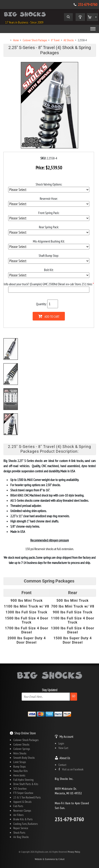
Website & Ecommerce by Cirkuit (50, 859)
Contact (62, 765)
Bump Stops (20, 766)
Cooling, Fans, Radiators (26, 824)
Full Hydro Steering (23, 780)
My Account (66, 736)
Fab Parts (18, 806)
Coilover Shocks (21, 744)
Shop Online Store (25, 733)
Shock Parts (19, 833)
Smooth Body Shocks (24, 758)
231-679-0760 (88, 5)
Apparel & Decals (22, 802)
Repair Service (21, 828)
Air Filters (18, 815)
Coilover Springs (22, 749)
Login (61, 743)
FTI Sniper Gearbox (23, 793)
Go (74, 696)
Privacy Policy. (74, 852)
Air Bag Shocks (21, 837)
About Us (65, 758)
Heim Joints (19, 775)
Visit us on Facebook (71, 769)
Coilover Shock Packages (26, 740)
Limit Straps (20, 762)
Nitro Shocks (20, 753)
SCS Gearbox (20, 789)
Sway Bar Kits (21, 771)
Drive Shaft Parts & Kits (26, 784)
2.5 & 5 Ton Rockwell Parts (27, 797)
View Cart (63, 748)
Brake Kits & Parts (23, 819)
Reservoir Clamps (22, 811)
